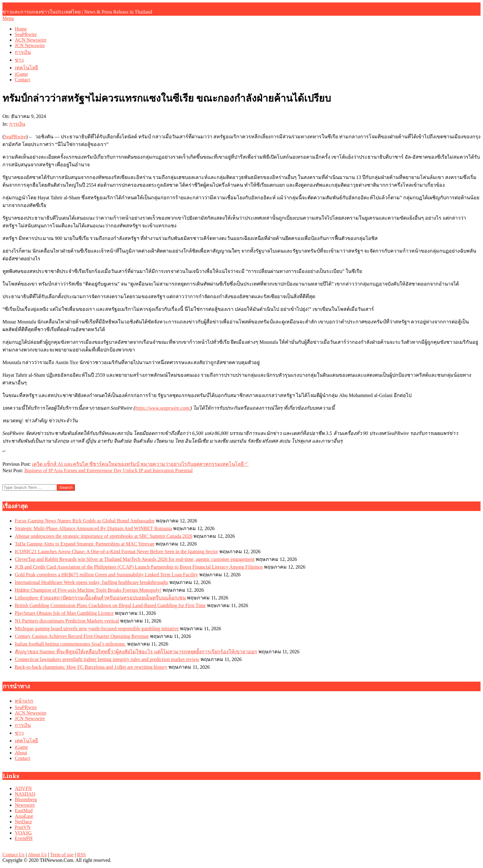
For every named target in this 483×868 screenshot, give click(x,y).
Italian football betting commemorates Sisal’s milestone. (70, 644)
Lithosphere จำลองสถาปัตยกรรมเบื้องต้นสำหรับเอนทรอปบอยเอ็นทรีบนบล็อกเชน (100, 598)
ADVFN (23, 788)
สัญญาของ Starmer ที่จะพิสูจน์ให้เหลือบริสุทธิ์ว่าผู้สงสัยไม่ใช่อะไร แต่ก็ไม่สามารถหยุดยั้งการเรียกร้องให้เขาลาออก (136, 652)
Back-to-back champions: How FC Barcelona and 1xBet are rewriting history (91, 667)
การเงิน (17, 124)
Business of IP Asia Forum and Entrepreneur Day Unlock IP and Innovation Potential (108, 471)
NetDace (23, 822)
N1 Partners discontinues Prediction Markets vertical (67, 621)
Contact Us (14, 855)
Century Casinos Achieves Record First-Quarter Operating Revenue (82, 636)
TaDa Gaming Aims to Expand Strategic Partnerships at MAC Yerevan (85, 544)
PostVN (23, 827)
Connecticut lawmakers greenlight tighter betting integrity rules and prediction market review (107, 659)
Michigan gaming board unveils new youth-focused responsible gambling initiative (97, 629)
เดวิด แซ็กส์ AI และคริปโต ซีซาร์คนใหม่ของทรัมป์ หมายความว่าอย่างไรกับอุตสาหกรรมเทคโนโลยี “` (140, 464)
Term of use (62, 855)
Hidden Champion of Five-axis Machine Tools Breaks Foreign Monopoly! (88, 590)
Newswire (25, 805)
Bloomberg (26, 799)
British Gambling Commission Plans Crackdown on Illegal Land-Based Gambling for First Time (110, 605)
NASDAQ (25, 794)
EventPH (24, 838)
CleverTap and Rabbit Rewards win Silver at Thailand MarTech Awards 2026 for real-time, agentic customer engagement (135, 559)
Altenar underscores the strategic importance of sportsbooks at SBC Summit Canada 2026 (103, 536)
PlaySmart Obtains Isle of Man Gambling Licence (64, 613)
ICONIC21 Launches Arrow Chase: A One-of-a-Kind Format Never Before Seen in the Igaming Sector (116, 552)
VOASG (23, 833)
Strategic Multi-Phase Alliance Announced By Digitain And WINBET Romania (93, 528)
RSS (81, 855)
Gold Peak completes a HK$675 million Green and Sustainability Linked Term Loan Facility (106, 575)
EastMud (24, 811)
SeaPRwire (15, 137)
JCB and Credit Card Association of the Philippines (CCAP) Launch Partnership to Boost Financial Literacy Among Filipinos (139, 567)
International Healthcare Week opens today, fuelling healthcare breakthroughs (91, 582)
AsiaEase (24, 816)
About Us (37, 855)
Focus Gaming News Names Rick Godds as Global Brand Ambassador (85, 521)
